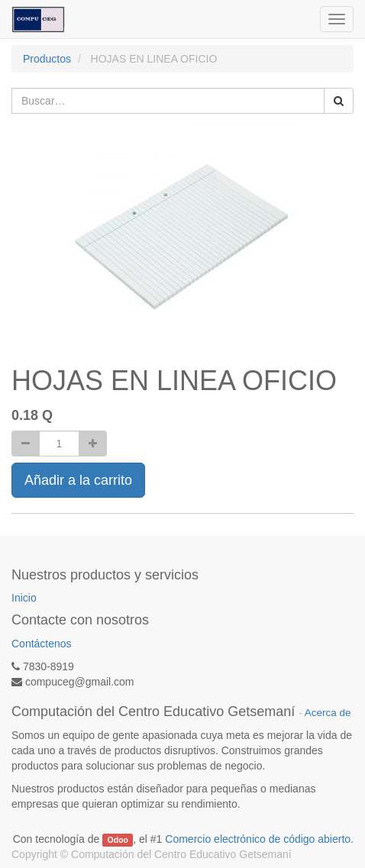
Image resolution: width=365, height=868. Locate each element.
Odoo (118, 840)
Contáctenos (42, 644)
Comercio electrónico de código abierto (258, 839)
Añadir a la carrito (78, 480)
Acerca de (328, 713)
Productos (47, 59)
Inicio (24, 598)
